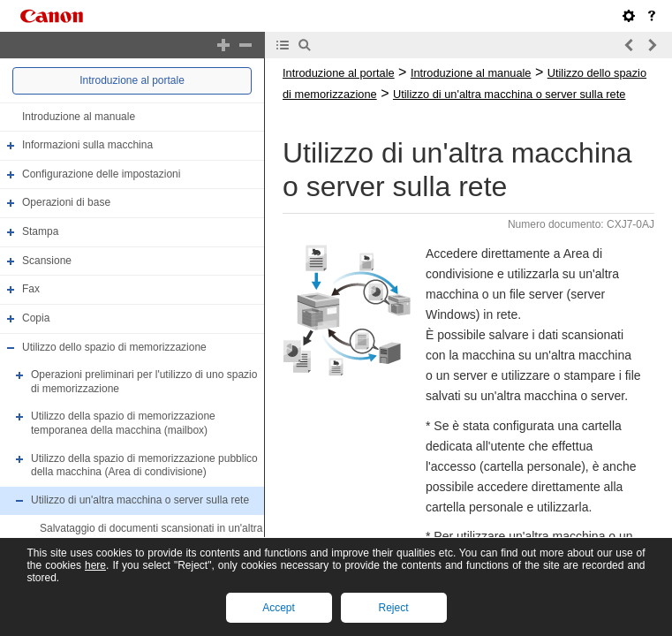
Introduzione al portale (132, 80)
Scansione (47, 261)
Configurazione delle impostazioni (101, 174)
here (95, 565)
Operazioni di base (66, 203)
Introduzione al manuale (79, 117)
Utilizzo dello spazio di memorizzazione (114, 347)
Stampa (40, 231)
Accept (279, 608)
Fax (31, 289)
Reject (393, 608)
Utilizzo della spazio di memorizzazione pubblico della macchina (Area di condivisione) (144, 466)
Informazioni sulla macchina (87, 145)
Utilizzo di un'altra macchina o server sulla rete (140, 500)
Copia (36, 318)
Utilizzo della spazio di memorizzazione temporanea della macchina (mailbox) (123, 424)
